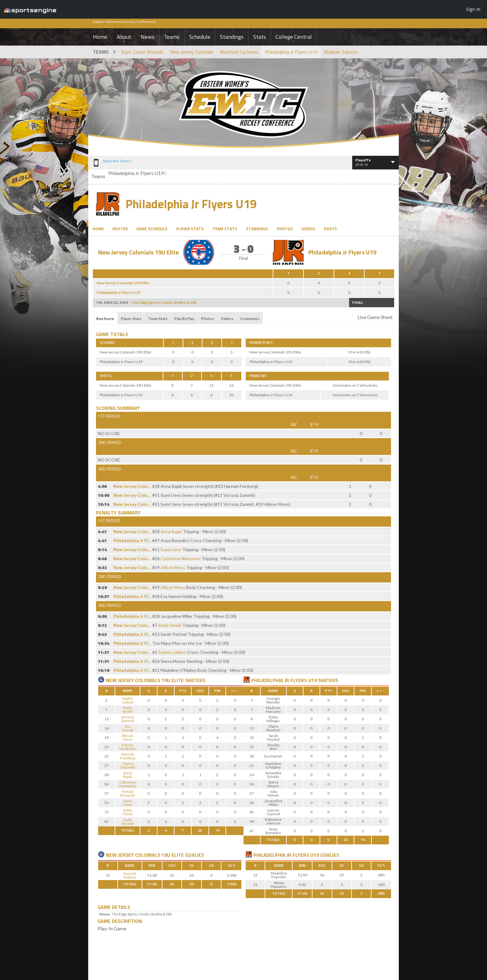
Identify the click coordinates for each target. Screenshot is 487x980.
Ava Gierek (127, 728)
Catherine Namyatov (181, 558)
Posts (330, 229)
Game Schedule (152, 229)
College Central (294, 37)
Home (100, 37)
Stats (259, 37)
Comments (250, 319)
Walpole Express (341, 52)
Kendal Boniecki (127, 793)
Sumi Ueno (171, 549)
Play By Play (184, 319)
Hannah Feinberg (128, 756)
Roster (120, 229)
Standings (232, 37)
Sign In (473, 9)
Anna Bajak (171, 531)
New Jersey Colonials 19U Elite (138, 252)
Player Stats (190, 229)
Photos (285, 229)
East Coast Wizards (143, 52)
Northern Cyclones (239, 52)
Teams (172, 37)
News (148, 37)
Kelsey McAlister (127, 747)
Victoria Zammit (128, 719)
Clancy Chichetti (127, 765)
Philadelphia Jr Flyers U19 (291, 52)
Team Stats (225, 229)
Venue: (105, 914)
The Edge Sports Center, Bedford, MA (164, 302)
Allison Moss (173, 567)
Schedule (200, 37)
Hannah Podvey (130, 875)
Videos (308, 229)
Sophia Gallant (172, 652)
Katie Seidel (170, 625)
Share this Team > (117, 161)
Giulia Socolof (128, 822)
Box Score (105, 319)
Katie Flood (127, 812)
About (124, 37)
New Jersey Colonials (192, 52)
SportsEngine (30, 9)
